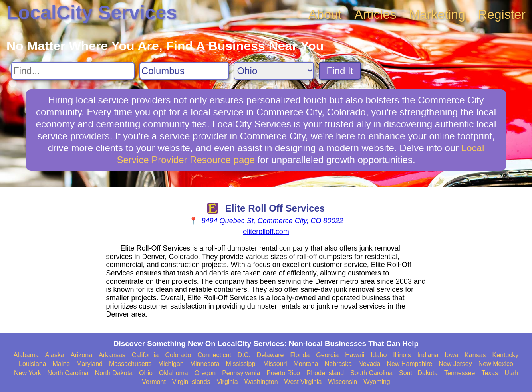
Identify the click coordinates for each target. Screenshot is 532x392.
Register (502, 14)
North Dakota (114, 373)
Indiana (428, 355)
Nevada (369, 364)
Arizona (81, 355)
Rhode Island (325, 373)
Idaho (379, 355)
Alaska (55, 355)
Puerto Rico (283, 373)
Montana (306, 364)
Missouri (275, 364)
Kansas (475, 355)
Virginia (227, 382)
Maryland (89, 364)
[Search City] (184, 71)
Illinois (402, 355)
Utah (511, 373)
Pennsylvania (241, 373)
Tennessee (460, 373)
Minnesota (205, 364)
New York (28, 373)
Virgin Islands (191, 382)
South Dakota (418, 373)
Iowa (451, 355)
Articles (375, 14)
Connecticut (214, 355)
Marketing (437, 14)
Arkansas (112, 355)
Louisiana (33, 364)
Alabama (26, 355)
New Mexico (496, 364)
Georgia (327, 355)
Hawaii (355, 355)
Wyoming (377, 382)
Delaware (270, 355)
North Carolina (68, 373)
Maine (62, 364)
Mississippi (241, 364)
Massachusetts (130, 364)
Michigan (171, 364)
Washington (261, 382)
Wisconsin (342, 382)
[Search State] (274, 71)
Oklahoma (174, 373)
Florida (300, 355)
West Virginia (303, 382)
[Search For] (73, 71)
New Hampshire (409, 364)
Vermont (154, 382)
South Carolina (371, 373)
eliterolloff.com (266, 232)
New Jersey (455, 364)
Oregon (205, 373)
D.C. (244, 355)
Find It (340, 71)
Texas (490, 373)
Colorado (178, 355)
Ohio (146, 373)
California (145, 355)
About (325, 14)
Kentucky (505, 355)
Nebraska (338, 364)
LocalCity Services (92, 13)
